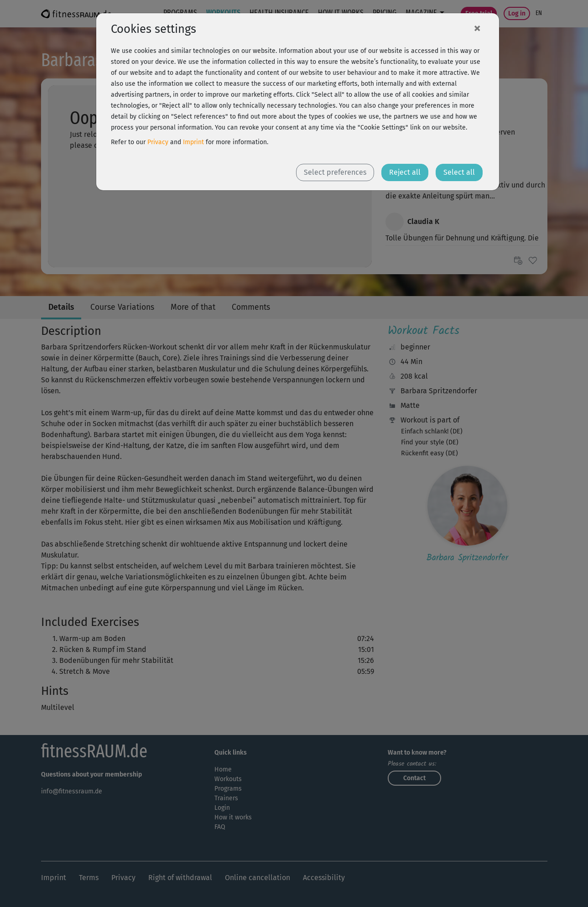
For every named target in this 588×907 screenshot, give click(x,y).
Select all (459, 172)
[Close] (477, 28)
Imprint (193, 142)
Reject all (405, 172)
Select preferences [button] (335, 172)
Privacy (158, 142)
